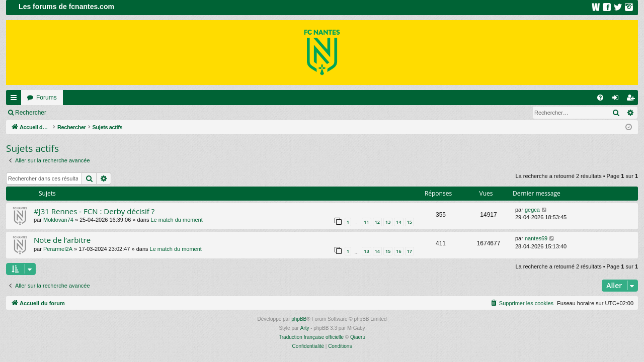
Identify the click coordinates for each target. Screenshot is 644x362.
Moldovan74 (58, 220)
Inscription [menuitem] (633, 100)
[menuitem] (600, 98)
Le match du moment (176, 220)
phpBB (299, 319)
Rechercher (31, 113)
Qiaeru (358, 337)
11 (366, 222)
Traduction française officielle (311, 337)
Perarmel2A (58, 249)
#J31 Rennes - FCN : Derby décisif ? (94, 211)
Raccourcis (16, 100)
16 (398, 251)
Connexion (75, 113)
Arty (305, 328)
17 (410, 251)
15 (410, 222)
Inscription (118, 113)
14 (398, 222)
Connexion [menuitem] (618, 100)
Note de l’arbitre (62, 240)
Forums (47, 98)
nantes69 (536, 238)
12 (377, 222)
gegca (532, 210)
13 (388, 222)
